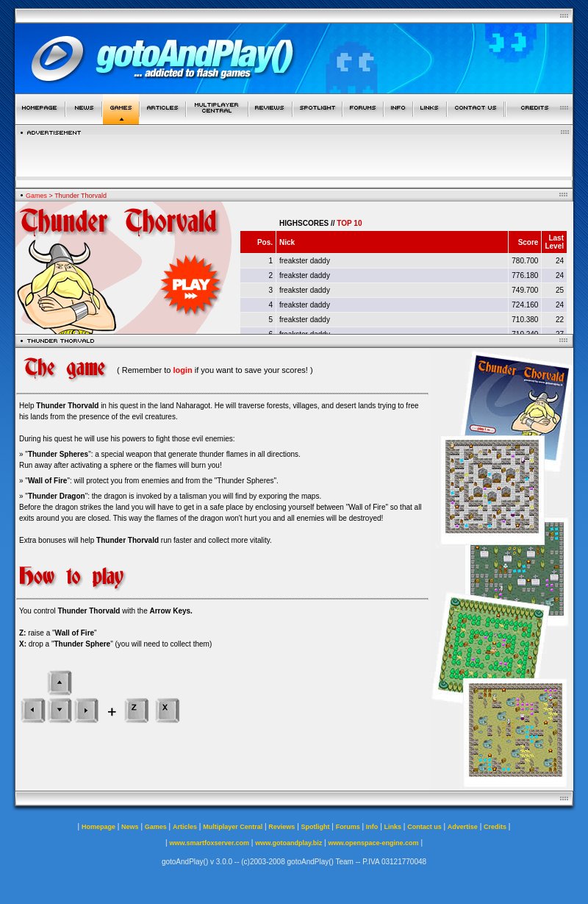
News (130, 827)
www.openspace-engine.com (373, 843)
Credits (495, 827)
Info (372, 827)
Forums (348, 827)
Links (393, 827)
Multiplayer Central (233, 827)
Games (36, 196)
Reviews (282, 827)
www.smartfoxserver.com (209, 843)
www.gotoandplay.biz (288, 843)
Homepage (98, 827)
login (182, 370)
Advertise (463, 827)
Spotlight (316, 827)
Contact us (424, 827)
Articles (185, 827)
